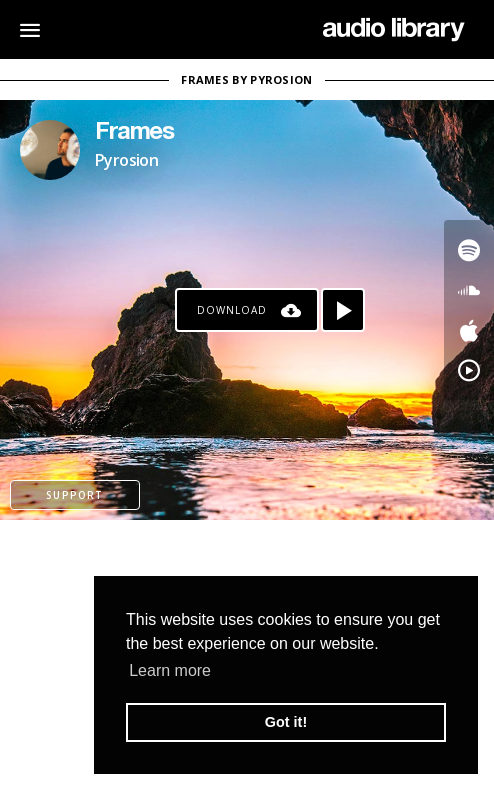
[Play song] (343, 310)
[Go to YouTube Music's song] (469, 370)
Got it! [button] (286, 722)
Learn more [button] (170, 670)
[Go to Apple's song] (469, 330)
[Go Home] (393, 30)
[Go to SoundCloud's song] (469, 290)
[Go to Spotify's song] (469, 250)
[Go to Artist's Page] (50, 150)
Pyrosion (126, 160)
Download (232, 310)
